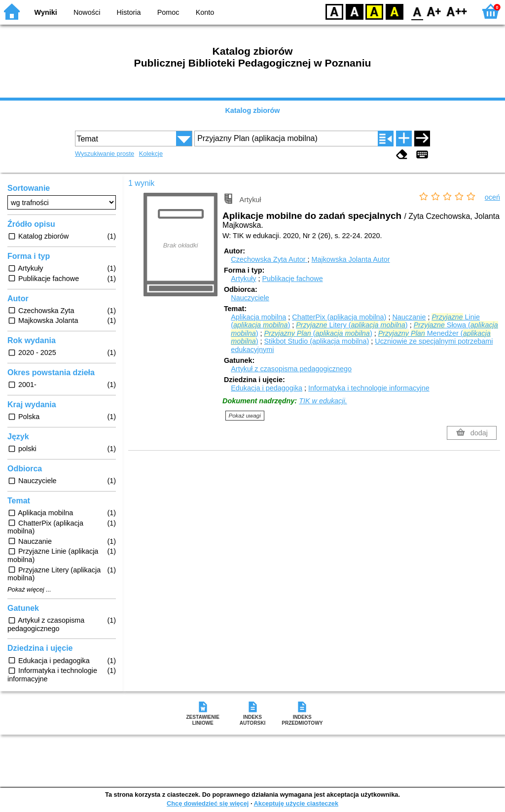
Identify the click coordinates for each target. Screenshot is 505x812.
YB (374, 11)
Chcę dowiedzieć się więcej (208, 803)
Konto (205, 12)
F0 (417, 11)
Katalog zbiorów (252, 110)
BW (355, 11)
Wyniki (46, 12)
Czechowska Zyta (269, 259)
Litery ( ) (352, 325)
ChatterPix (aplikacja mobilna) (339, 317)
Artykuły (243, 279)
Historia (129, 12)
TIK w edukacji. (323, 401)
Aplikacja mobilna (258, 317)
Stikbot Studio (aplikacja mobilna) (316, 341)
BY (394, 11)
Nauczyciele (250, 298)
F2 (457, 11)
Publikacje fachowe (292, 279)
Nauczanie (409, 317)
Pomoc (168, 12)
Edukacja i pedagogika (267, 388)
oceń (492, 197)
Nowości (87, 12)
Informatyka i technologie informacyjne (369, 388)
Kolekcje (151, 154)
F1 (434, 11)
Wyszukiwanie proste (105, 154)
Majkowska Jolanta (350, 259)
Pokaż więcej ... (29, 590)
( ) (318, 333)
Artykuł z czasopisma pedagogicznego (291, 369)
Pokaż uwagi (245, 416)
